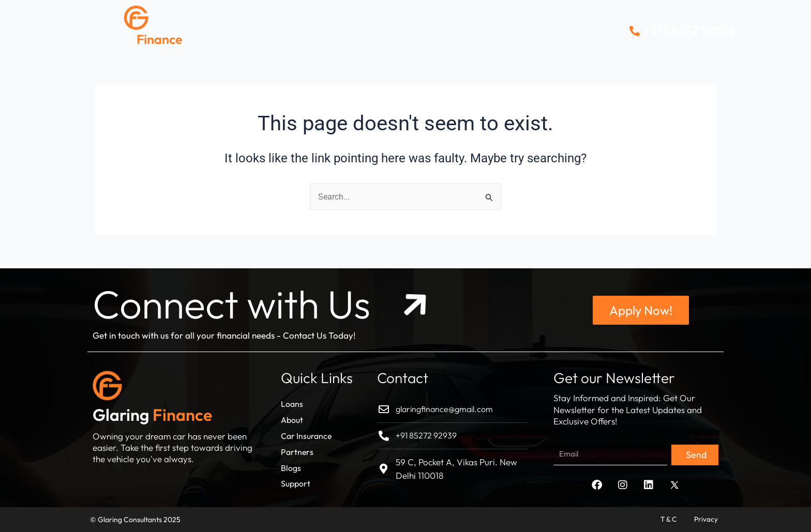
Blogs (479, 26)
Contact (527, 26)
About (307, 26)
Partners (431, 26)
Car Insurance (367, 26)
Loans (262, 26)
